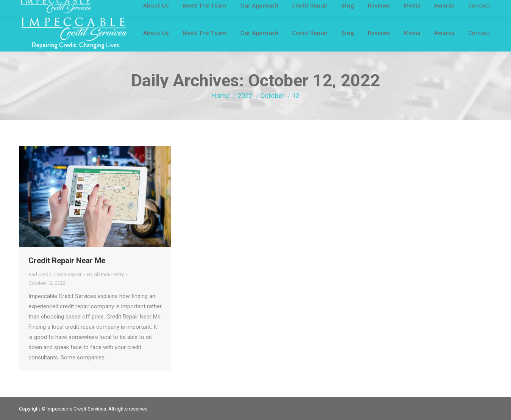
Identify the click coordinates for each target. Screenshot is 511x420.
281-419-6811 (318, 7)
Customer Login (37, 7)
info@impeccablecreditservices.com (393, 7)
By (105, 274)
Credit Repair (67, 274)
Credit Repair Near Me (67, 261)
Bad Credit (40, 274)
